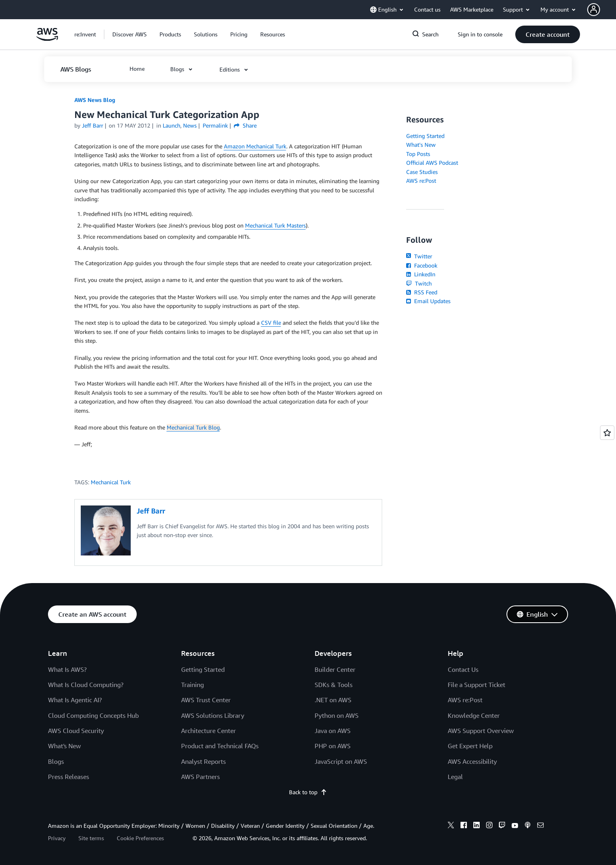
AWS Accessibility (472, 761)
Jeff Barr (93, 125)
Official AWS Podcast (432, 163)
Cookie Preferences (140, 838)
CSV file (271, 323)
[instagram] (489, 826)
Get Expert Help (470, 746)
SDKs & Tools (334, 685)
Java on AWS (333, 731)
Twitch (419, 283)
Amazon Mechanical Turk (255, 146)
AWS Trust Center (206, 700)
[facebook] (464, 826)
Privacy (57, 838)
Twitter (419, 256)
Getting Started (425, 136)
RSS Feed (422, 292)
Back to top (308, 792)
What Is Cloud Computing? (86, 685)
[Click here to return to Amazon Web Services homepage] (47, 39)
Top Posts (418, 154)
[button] (602, 10)
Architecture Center (208, 731)
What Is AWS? (67, 669)
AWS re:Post (421, 181)
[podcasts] (528, 826)
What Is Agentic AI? (75, 700)
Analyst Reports (203, 761)
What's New (421, 145)
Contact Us (463, 669)
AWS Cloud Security (76, 731)
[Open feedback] (607, 433)
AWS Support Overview (481, 731)
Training (192, 685)
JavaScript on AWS (341, 761)
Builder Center (335, 669)
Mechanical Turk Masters (275, 225)
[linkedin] (476, 826)
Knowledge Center (474, 715)
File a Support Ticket (476, 685)
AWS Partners (200, 777)
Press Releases (69, 777)
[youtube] (515, 826)
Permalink (215, 125)
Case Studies (422, 172)
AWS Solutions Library (213, 715)
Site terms (91, 838)
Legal (455, 777)
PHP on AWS (333, 746)
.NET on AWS (333, 700)
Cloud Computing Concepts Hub (93, 715)
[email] (540, 826)
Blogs (56, 761)
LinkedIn (421, 274)
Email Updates (428, 301)
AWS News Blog (95, 100)
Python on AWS (337, 715)
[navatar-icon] (594, 10)
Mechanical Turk (111, 482)
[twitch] (502, 826)
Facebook (422, 265)
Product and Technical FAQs (220, 746)
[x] (451, 826)
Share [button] (245, 125)
